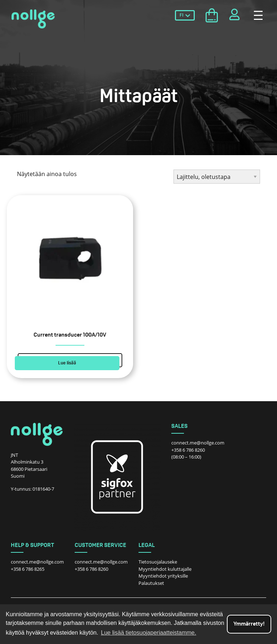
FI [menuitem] (181, 15)
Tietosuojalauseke (158, 562)
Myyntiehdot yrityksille (163, 576)
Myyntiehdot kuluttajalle (165, 569)
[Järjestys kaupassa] (217, 177)
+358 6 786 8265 (28, 569)
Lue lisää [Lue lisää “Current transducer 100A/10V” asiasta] (67, 363)
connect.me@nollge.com (198, 443)
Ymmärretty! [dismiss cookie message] (249, 624)
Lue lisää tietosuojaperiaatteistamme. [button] (149, 633)
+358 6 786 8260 (188, 450)
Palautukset (151, 583)
